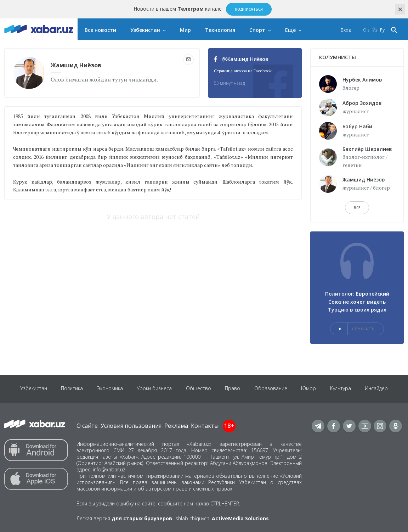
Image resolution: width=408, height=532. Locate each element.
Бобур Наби (357, 126)
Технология (220, 30)
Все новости (100, 30)
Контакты (205, 426)
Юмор (309, 389)
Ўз (375, 30)
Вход (346, 30)
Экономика (110, 389)
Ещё (290, 30)
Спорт (257, 30)
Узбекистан (145, 30)
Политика (72, 389)
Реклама (176, 426)
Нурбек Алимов (362, 80)
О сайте (87, 426)
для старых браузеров (142, 518)
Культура (341, 389)
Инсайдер (377, 389)
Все (357, 208)
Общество (199, 389)
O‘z (366, 30)
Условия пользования (131, 426)
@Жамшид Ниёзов (241, 59)
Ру (382, 30)
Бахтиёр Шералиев (367, 149)
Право (233, 389)
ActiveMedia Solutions (240, 518)
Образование (271, 389)
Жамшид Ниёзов (364, 180)
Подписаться (249, 9)
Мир (185, 30)
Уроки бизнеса (154, 389)
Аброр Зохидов (362, 103)
